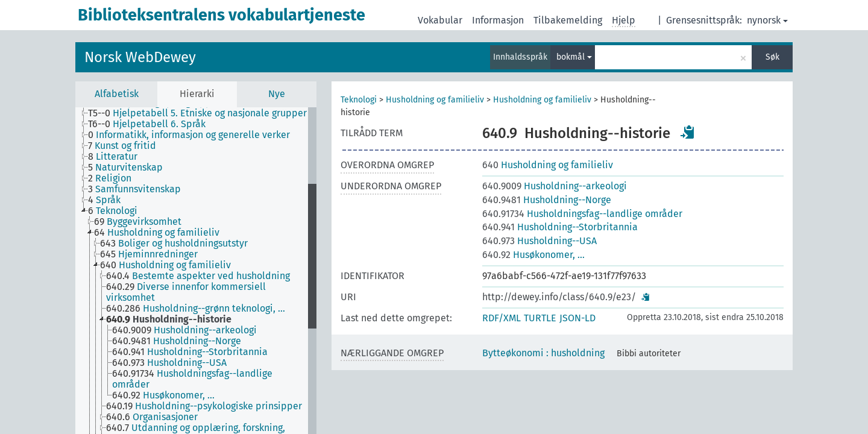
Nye (277, 94)
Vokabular (440, 20)
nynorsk (767, 20)
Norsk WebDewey (140, 57)
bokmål (574, 57)
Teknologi (359, 100)
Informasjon (498, 20)
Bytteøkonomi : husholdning (543, 353)
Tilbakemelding (568, 20)
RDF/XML (502, 318)
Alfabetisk (117, 94)
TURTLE (540, 318)
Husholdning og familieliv (435, 100)
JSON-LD (577, 318)
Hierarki (197, 94)
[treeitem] (203, 113)
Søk (772, 57)
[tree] (196, 271)
